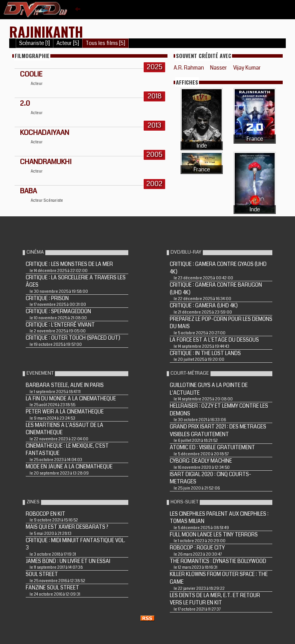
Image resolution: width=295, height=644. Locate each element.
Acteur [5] (68, 43)
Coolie (31, 74)
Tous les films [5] (105, 43)
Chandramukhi (46, 162)
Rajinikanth (46, 31)
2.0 (25, 103)
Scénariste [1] (35, 43)
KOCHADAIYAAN (45, 133)
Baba (28, 191)
